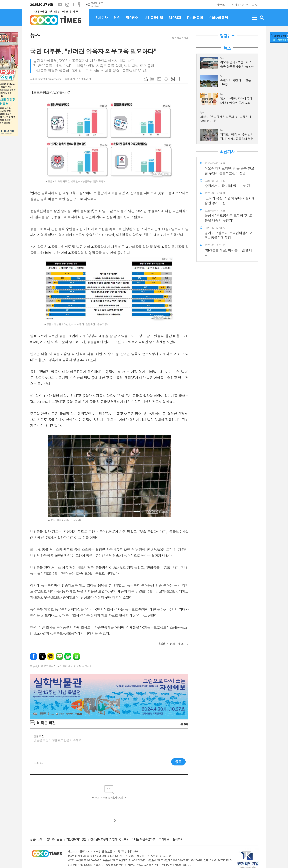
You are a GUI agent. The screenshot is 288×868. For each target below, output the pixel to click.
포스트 (79, 5)
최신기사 (227, 152)
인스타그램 (67, 5)
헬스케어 (132, 21)
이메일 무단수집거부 (143, 840)
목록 (152, 79)
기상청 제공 (95, 6)
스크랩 (173, 79)
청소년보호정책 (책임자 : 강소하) (109, 840)
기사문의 (232, 5)
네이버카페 (68, 656)
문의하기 (178, 840)
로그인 (255, 5)
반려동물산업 (154, 21)
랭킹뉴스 (227, 36)
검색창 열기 (262, 18)
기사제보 (221, 5)
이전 (104, 821)
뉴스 (117, 21)
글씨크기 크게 (180, 79)
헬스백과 (175, 21)
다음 (115, 821)
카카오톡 (51, 656)
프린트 (166, 79)
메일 (159, 79)
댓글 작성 (39, 736)
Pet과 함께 (195, 21)
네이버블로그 (59, 656)
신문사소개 (36, 840)
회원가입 (244, 5)
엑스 (42, 656)
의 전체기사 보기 (172, 644)
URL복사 (146, 79)
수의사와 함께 (218, 21)
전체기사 (102, 21)
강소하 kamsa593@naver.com (45, 79)
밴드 (76, 656)
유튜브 (60, 5)
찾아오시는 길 (54, 840)
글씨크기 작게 (186, 79)
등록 (178, 762)
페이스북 (73, 5)
